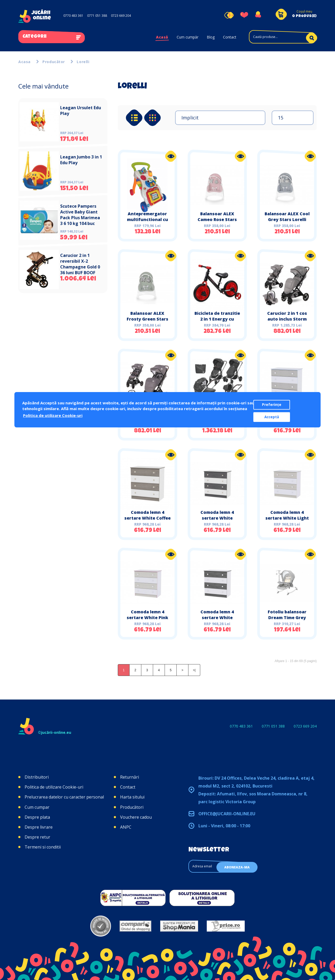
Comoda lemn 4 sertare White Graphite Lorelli (217, 518)
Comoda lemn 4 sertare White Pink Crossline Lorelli (147, 618)
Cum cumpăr (188, 37)
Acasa (24, 62)
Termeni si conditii (43, 847)
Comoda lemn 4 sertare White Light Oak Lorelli (287, 518)
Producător (54, 62)
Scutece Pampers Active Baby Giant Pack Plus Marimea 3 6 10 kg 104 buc (80, 215)
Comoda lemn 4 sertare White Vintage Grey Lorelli (217, 618)
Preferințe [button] (272, 405)
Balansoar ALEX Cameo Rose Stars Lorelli (217, 219)
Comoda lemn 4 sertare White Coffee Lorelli (147, 518)
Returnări (130, 777)
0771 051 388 (97, 16)
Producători (132, 807)
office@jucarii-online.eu (227, 814)
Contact (230, 37)
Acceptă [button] (272, 417)
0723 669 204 (121, 16)
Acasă (162, 37)
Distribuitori (37, 777)
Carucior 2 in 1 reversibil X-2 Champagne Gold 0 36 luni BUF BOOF (80, 264)
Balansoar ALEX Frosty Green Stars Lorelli (147, 319)
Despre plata (37, 817)
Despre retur (37, 837)
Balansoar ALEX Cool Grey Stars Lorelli (287, 217)
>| (194, 670)
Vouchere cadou (136, 817)
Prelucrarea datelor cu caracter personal (64, 797)
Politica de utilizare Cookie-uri (54, 787)
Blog (211, 37)
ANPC (126, 827)
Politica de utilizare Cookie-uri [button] (53, 415)
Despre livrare (39, 827)
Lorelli (83, 62)
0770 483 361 (73, 16)
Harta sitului (132, 797)
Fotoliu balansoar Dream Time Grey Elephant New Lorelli (287, 618)
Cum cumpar (37, 807)
